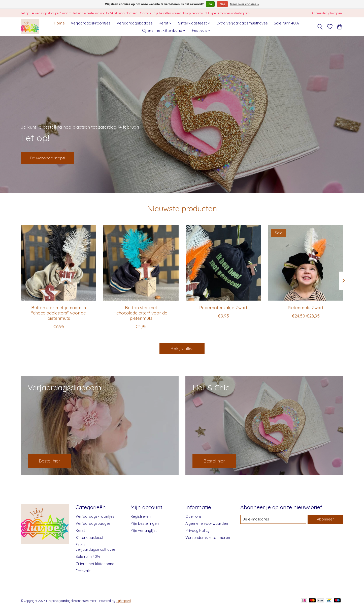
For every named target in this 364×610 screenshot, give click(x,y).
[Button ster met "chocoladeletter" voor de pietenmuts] (141, 263)
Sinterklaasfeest (89, 538)
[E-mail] (273, 519)
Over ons (193, 516)
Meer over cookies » (244, 4)
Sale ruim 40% (286, 23)
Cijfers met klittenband (95, 564)
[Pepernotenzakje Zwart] (223, 263)
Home (59, 23)
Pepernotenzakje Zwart (223, 307)
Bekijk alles (182, 348)
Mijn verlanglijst (144, 530)
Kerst (80, 530)
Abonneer (325, 519)
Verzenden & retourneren (208, 538)
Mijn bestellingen (145, 523)
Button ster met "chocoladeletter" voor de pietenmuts (141, 313)
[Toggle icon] (320, 27)
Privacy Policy (197, 530)
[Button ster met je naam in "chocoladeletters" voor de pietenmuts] (59, 263)
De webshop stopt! (51, 157)
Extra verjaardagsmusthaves (242, 23)
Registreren (141, 516)
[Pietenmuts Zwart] (305, 263)
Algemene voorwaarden (207, 523)
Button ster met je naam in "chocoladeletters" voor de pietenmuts (59, 313)
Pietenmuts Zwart (306, 307)
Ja (210, 4)
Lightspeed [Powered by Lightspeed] (123, 601)
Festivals (83, 571)
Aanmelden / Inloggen (327, 13)
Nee (222, 4)
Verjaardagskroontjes (91, 23)
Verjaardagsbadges (135, 23)
